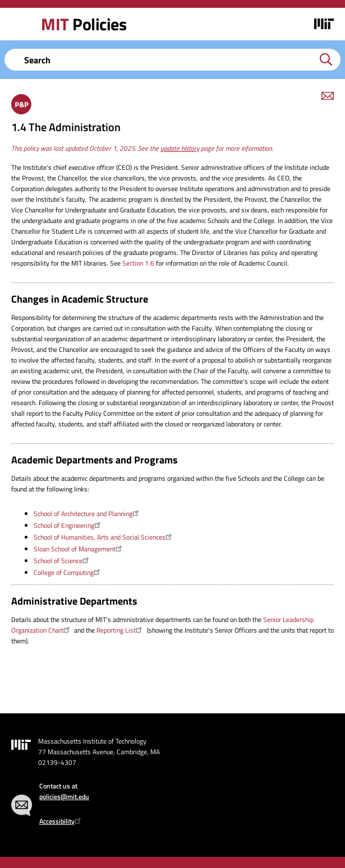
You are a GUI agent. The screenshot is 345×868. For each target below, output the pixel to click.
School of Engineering (68, 525)
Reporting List (121, 630)
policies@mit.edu (64, 797)
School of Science (63, 561)
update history (180, 148)
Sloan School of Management (79, 549)
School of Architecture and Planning (88, 514)
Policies (84, 24)
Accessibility (61, 821)
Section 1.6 (138, 263)
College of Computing (68, 572)
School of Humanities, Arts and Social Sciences (104, 537)
